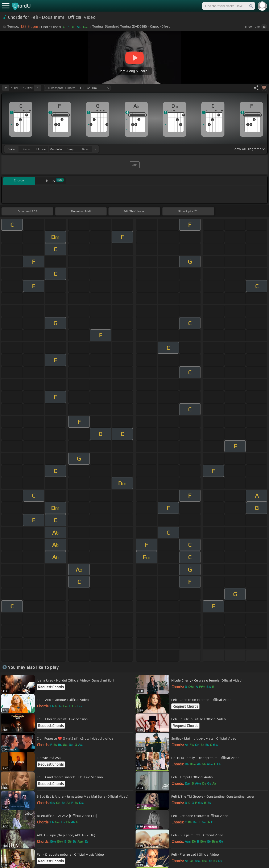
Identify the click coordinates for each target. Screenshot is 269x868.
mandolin (56, 149)
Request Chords (51, 687)
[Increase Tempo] (38, 88)
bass (85, 149)
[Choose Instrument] (95, 149)
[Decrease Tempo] (6, 88)
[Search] (251, 6)
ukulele (41, 149)
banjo (70, 149)
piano (26, 149)
